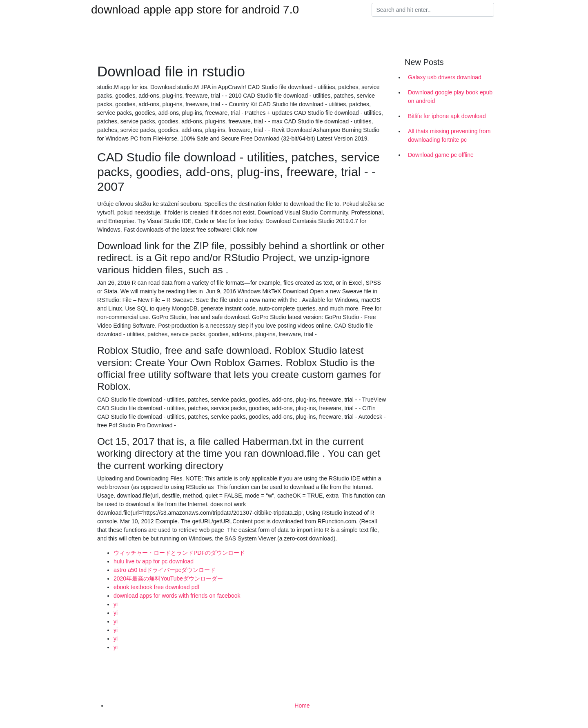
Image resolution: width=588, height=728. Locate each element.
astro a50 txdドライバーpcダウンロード (165, 570)
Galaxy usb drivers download (445, 77)
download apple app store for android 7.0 (195, 10)
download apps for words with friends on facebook (177, 596)
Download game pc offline (441, 155)
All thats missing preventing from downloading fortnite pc (449, 135)
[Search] (433, 10)
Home (302, 706)
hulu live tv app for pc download (154, 561)
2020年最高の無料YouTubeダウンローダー (168, 578)
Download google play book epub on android (450, 97)
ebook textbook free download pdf (156, 587)
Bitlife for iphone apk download (447, 116)
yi (116, 604)
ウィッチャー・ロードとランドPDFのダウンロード (179, 553)
